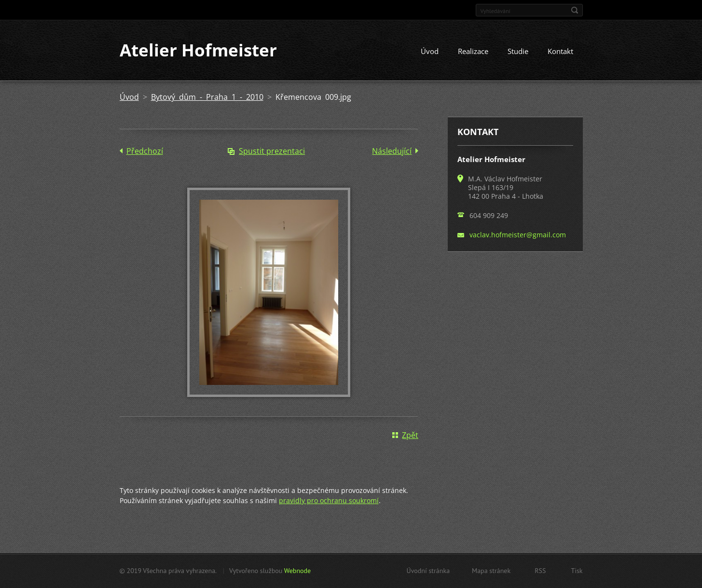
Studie (518, 52)
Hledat (575, 10)
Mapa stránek (491, 571)
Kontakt (560, 52)
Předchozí (145, 151)
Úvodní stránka (428, 571)
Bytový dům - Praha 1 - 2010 (207, 97)
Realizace (473, 52)
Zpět (410, 435)
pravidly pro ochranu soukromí (329, 500)
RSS (540, 571)
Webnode (297, 571)
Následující (392, 151)
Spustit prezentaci (272, 151)
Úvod (430, 52)
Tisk (577, 571)
